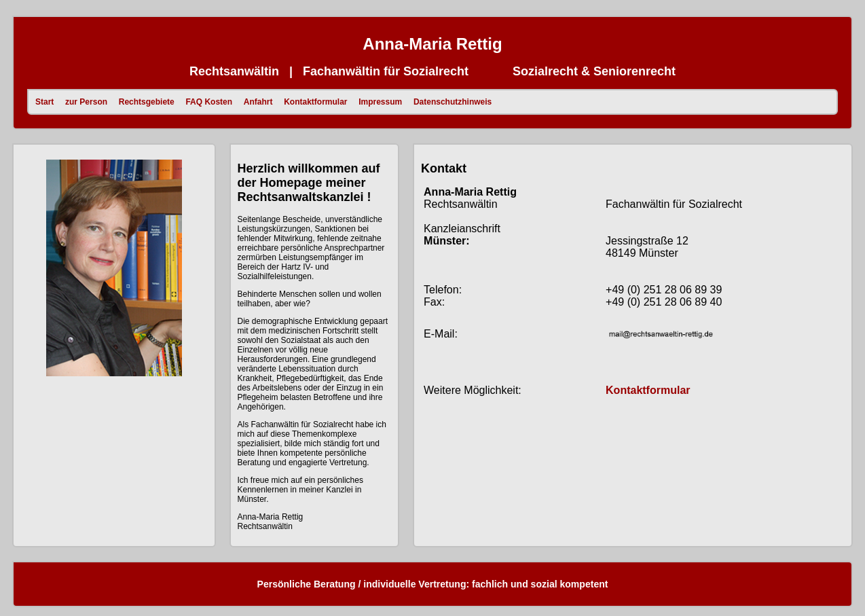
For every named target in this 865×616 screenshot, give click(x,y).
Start (46, 102)
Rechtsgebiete (148, 102)
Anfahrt (259, 102)
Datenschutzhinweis (454, 102)
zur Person (87, 102)
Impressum (381, 102)
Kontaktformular (317, 102)
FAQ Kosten (210, 102)
